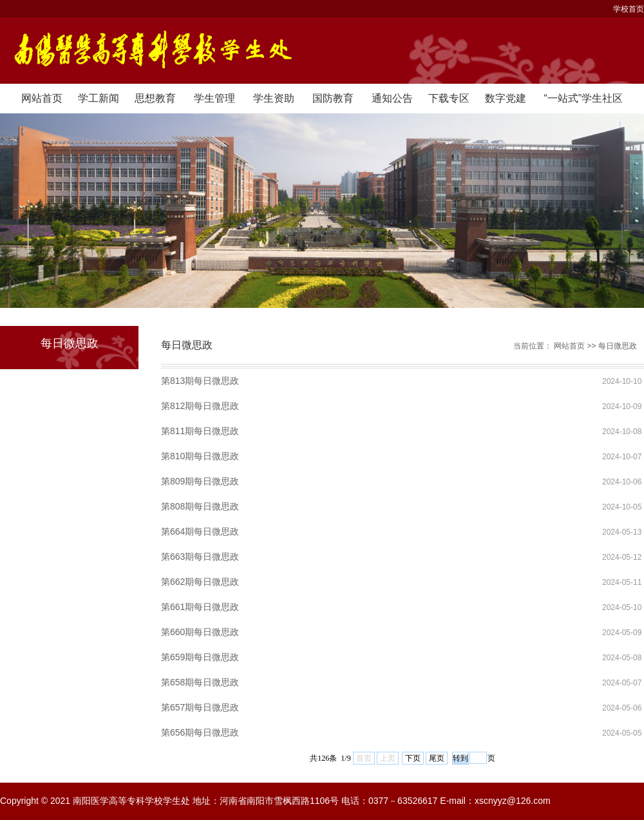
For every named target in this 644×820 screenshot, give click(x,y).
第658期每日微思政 (200, 682)
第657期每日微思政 (200, 707)
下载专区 (449, 98)
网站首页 (42, 98)
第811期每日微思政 (200, 431)
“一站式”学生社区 (583, 98)
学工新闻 (99, 98)
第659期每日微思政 (200, 657)
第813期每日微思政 (200, 381)
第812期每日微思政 (200, 406)
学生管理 (214, 98)
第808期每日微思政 (200, 506)
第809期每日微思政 (200, 481)
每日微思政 (618, 346)
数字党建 (506, 98)
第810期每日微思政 (200, 456)
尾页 (437, 758)
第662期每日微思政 (200, 582)
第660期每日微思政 (200, 632)
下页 (413, 758)
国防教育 (333, 98)
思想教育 (155, 98)
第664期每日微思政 (200, 531)
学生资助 (274, 98)
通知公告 (392, 98)
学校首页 (629, 9)
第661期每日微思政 (200, 607)
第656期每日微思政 (200, 732)
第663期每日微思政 (200, 557)
